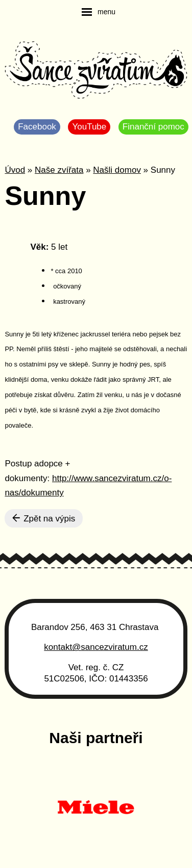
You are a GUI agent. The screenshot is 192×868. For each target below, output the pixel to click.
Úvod (15, 170)
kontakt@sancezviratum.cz (96, 647)
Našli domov (117, 170)
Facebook (37, 127)
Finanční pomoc (153, 127)
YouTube (89, 127)
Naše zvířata (59, 170)
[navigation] (99, 12)
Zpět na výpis (44, 518)
